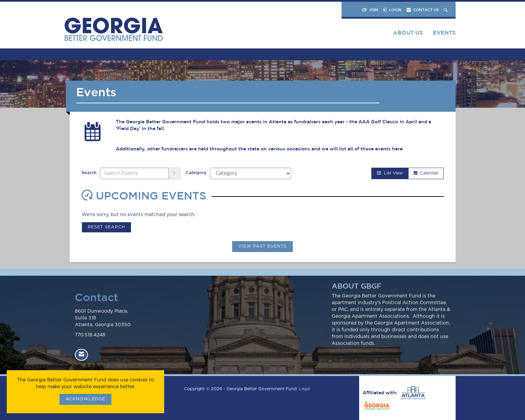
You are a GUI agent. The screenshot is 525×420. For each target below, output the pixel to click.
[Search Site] (446, 10)
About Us (408, 33)
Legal (304, 389)
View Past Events (262, 246)
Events (444, 33)
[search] (175, 173)
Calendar (426, 173)
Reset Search (106, 227)
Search (89, 173)
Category (196, 173)
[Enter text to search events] (134, 173)
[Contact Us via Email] (81, 355)
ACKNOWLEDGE (85, 399)
